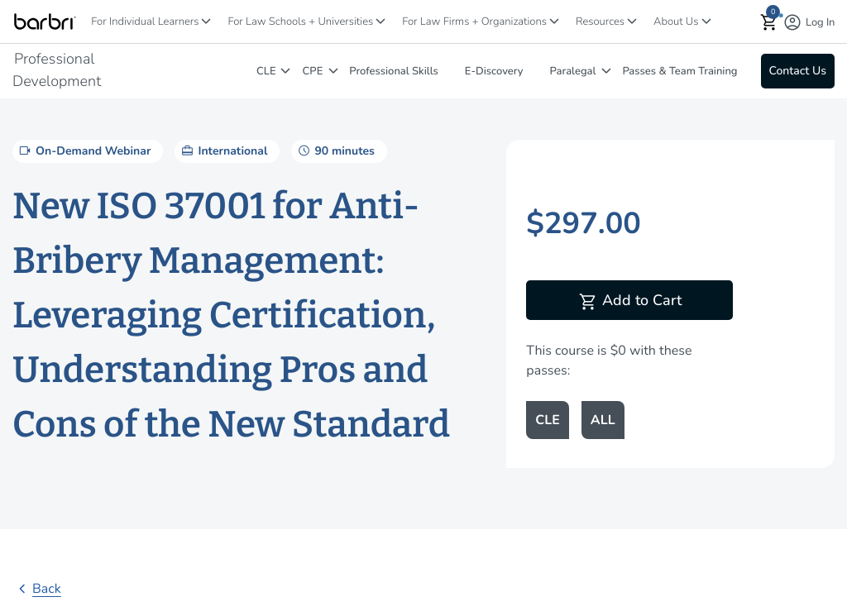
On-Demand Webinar (84, 150)
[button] (769, 22)
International (223, 150)
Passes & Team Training (680, 71)
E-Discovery (494, 71)
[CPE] (333, 71)
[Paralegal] (606, 71)
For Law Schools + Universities (300, 21)
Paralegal (573, 71)
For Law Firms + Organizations (474, 21)
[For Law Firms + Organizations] (554, 21)
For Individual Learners (145, 21)
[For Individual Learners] (206, 21)
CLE (266, 71)
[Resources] (632, 21)
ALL (603, 420)
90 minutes (335, 150)
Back (37, 589)
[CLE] (285, 71)
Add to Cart (630, 302)
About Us (676, 21)
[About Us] (706, 21)
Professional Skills (394, 71)
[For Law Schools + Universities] (380, 21)
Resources (600, 21)
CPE (313, 71)
